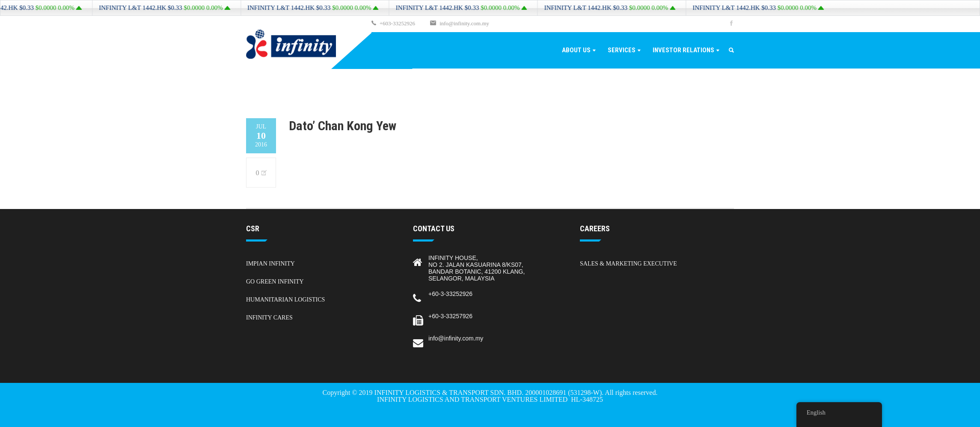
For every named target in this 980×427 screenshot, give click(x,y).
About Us (576, 50)
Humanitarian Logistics (285, 300)
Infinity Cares (269, 318)
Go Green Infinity (275, 282)
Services (622, 50)
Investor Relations (683, 50)
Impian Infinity (270, 264)
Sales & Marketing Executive (628, 264)
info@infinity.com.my (464, 23)
